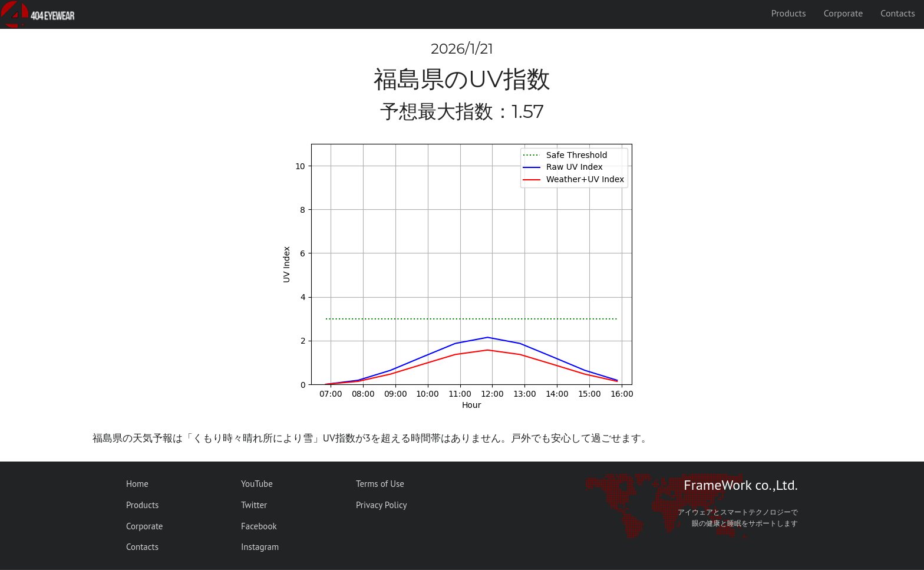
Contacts (898, 13)
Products (789, 13)
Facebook (259, 526)
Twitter (254, 505)
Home (137, 484)
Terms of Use (380, 484)
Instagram (260, 547)
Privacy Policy (382, 505)
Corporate (844, 13)
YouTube (257, 484)
